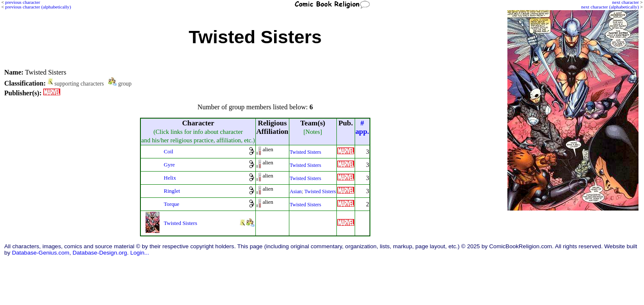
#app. (362, 127)
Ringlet (172, 191)
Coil (168, 151)
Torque (172, 204)
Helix (170, 178)
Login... (140, 253)
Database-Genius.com (41, 253)
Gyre (169, 165)
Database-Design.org (100, 253)
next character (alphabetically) (610, 7)
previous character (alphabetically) (38, 7)
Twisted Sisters (305, 152)
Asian (296, 191)
